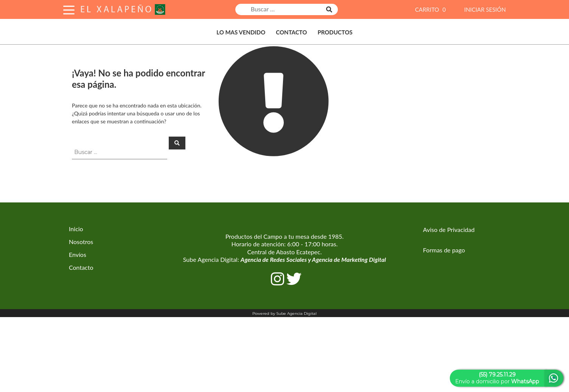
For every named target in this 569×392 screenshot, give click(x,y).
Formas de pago (444, 250)
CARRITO (431, 9)
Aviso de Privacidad (449, 229)
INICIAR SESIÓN (485, 9)
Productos (335, 32)
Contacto (291, 32)
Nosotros (81, 242)
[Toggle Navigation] (69, 9)
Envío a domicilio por (497, 378)
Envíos (78, 254)
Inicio (76, 229)
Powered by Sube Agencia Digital (284, 313)
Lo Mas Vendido (241, 32)
